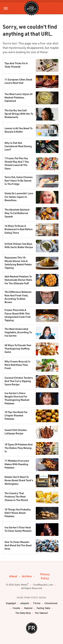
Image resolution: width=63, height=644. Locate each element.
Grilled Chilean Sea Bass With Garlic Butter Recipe (19, 245)
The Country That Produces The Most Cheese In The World (16, 497)
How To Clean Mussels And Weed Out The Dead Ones (18, 545)
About (13, 576)
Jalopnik (24, 603)
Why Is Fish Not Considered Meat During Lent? (18, 146)
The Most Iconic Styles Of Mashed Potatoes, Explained (18, 97)
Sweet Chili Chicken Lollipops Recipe (16, 432)
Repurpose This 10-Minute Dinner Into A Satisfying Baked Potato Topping (18, 263)
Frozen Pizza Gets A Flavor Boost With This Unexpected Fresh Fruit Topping (18, 315)
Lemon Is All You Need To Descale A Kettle (18, 130)
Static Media (21, 585)
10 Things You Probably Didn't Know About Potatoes (18, 513)
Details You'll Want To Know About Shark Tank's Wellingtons (19, 480)
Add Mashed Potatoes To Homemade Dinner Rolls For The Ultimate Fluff (18, 280)
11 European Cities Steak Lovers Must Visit (18, 81)
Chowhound (51, 603)
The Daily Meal (23, 613)
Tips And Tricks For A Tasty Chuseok (16, 65)
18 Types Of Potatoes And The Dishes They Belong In (19, 448)
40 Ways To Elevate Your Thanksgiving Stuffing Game (18, 349)
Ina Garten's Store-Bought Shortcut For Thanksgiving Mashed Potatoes (17, 398)
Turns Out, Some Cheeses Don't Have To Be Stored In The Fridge (19, 180)
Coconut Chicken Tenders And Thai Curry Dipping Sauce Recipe (19, 381)
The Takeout (41, 613)
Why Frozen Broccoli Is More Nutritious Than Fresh (17, 365)
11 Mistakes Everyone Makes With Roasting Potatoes (17, 464)
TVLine (37, 603)
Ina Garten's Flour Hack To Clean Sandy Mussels (18, 529)
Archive (27, 576)
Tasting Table (43, 608)
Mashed (28, 608)
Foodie (16, 608)
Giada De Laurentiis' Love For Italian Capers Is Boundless (19, 197)
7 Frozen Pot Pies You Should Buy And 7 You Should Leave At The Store (17, 163)
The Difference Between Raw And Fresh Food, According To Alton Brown (18, 297)
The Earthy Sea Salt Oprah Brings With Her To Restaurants (19, 114)
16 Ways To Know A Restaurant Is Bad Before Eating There (19, 229)
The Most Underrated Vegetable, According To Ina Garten (18, 332)
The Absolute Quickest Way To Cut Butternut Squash (17, 213)
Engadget (11, 603)
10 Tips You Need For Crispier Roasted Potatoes (16, 415)
